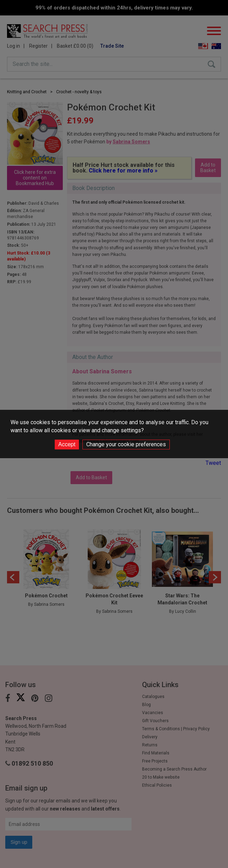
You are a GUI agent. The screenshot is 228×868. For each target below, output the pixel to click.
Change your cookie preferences (126, 444)
